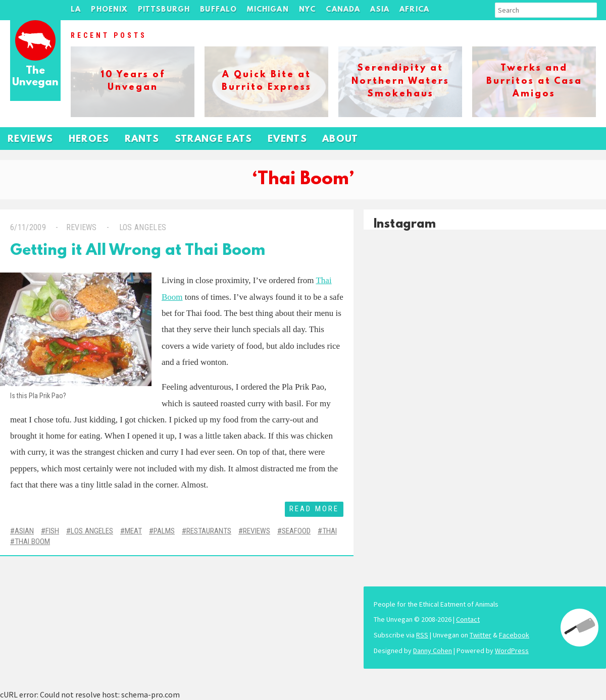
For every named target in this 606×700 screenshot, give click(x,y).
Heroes (89, 140)
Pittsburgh (164, 10)
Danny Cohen (433, 651)
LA (76, 10)
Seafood (296, 531)
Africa (414, 10)
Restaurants (209, 531)
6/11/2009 (28, 227)
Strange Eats (214, 140)
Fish (52, 531)
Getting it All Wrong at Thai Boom (138, 251)
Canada (343, 10)
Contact (468, 619)
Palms (164, 531)
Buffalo (218, 10)
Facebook (514, 635)
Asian (24, 531)
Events (287, 140)
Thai (330, 531)
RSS (422, 635)
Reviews (31, 140)
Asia (380, 10)
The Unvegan (35, 77)
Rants (142, 140)
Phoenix (109, 10)
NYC (308, 10)
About (340, 140)
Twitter (481, 635)
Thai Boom (32, 542)
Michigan (268, 10)
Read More (314, 509)
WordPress (512, 651)
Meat (133, 531)
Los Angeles (141, 227)
